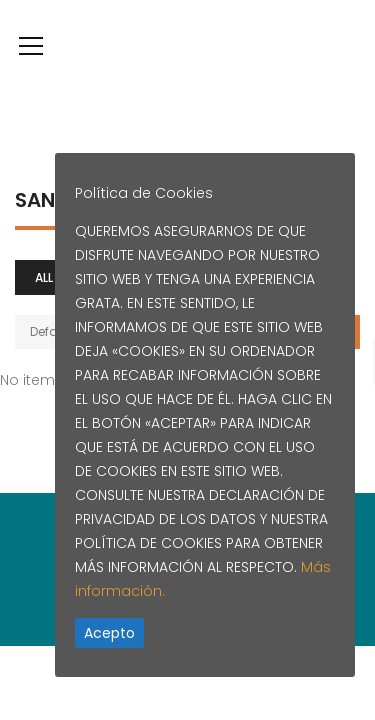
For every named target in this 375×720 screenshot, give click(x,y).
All (44, 277)
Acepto (109, 633)
